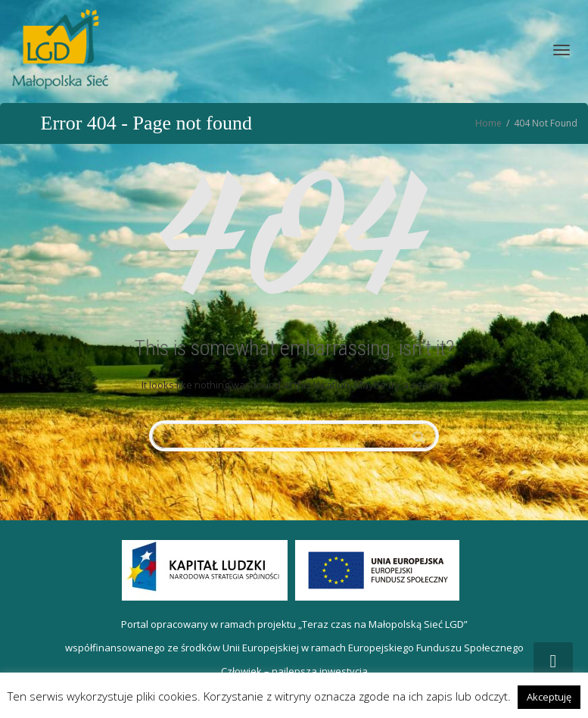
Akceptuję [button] (549, 697)
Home (488, 123)
